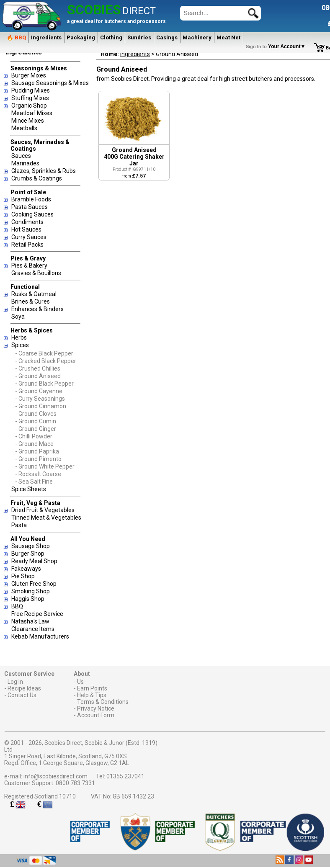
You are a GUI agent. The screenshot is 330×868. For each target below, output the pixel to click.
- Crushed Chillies (38, 368)
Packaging (81, 37)
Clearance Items (33, 629)
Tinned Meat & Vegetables (46, 518)
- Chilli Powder (34, 436)
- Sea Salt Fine (34, 482)
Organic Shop (29, 106)
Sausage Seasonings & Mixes (50, 83)
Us (80, 682)
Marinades (25, 163)
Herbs (19, 337)
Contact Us (22, 695)
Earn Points (92, 688)
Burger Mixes (29, 75)
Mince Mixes (28, 121)
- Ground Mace (34, 444)
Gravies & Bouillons (36, 273)
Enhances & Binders (37, 309)
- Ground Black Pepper (44, 384)
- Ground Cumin (36, 421)
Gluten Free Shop (34, 584)
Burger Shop (28, 554)
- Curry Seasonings (40, 399)
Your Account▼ (277, 46)
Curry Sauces (29, 237)
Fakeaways (26, 569)
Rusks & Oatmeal (34, 294)
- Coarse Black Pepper (44, 353)
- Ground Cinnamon (41, 406)
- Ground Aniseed (38, 376)
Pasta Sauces (30, 207)
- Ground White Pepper (45, 466)
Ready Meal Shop (34, 561)
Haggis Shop (28, 599)
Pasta (19, 525)
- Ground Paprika (37, 451)
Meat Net (228, 37)
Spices (20, 345)
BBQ (17, 606)
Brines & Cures (31, 301)
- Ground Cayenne (39, 391)
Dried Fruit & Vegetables (43, 510)
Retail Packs (27, 245)
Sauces (21, 156)
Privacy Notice (96, 708)
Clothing (111, 37)
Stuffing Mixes (30, 98)
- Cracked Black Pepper (46, 361)
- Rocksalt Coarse (38, 474)
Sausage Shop (31, 546)
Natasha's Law (30, 621)
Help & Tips (92, 695)
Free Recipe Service (37, 614)
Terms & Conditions (103, 702)
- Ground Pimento (38, 459)
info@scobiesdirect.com (55, 776)
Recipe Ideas (24, 688)
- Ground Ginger (36, 429)
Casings (167, 37)
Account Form (96, 715)
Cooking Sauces (32, 214)
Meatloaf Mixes (32, 113)
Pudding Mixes (31, 90)
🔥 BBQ (16, 37)
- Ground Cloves (36, 414)
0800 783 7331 (75, 783)
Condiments (27, 222)
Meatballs (24, 128)
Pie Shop (23, 576)
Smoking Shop (31, 591)
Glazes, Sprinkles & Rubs (44, 171)
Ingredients (46, 37)
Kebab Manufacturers (40, 636)
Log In (15, 682)
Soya (18, 317)
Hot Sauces (26, 229)
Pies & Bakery (29, 265)
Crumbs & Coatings (37, 178)
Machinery (197, 37)
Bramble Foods (31, 199)
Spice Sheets (29, 489)
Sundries (139, 37)
